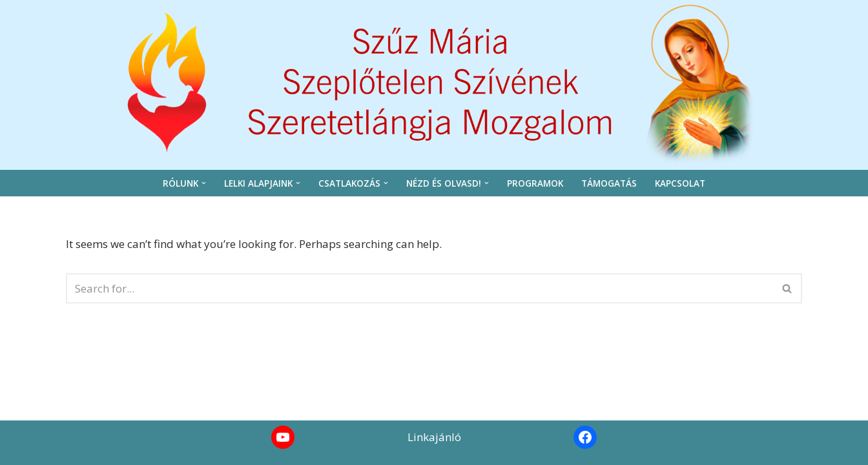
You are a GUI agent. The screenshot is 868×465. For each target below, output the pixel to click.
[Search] (419, 288)
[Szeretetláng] (434, 82)
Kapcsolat (680, 183)
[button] (204, 183)
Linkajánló (434, 437)
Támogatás (609, 183)
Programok (535, 183)
